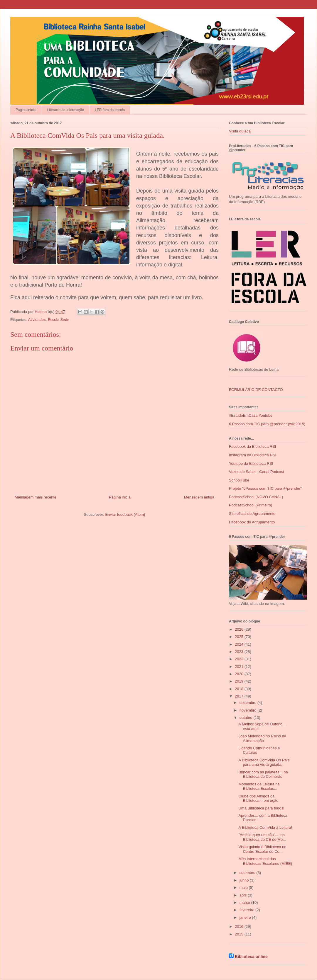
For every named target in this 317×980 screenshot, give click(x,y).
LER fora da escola (110, 110)
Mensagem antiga (199, 497)
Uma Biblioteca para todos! (261, 808)
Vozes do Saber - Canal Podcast (257, 472)
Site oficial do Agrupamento (252, 514)
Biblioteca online (251, 957)
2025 (240, 637)
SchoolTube (239, 480)
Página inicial (26, 110)
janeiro (246, 917)
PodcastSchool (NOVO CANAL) (256, 497)
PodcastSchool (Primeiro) (251, 505)
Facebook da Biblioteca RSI (252, 446)
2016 (240, 927)
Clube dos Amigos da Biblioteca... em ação (258, 798)
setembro (248, 873)
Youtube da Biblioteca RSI (251, 463)
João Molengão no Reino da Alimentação (262, 738)
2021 (240, 667)
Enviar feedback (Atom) (125, 514)
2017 (240, 696)
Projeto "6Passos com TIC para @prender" (265, 488)
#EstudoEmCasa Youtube (251, 415)
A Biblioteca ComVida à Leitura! (265, 827)
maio (244, 888)
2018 (240, 689)
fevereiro (247, 910)
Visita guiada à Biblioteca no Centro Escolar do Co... (262, 849)
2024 (240, 644)
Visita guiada (240, 131)
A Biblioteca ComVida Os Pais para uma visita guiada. (264, 762)
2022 (240, 659)
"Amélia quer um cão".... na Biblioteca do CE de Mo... (262, 837)
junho (245, 880)
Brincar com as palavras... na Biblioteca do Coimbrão (263, 774)
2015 (240, 934)
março (245, 902)
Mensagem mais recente (36, 497)
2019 (240, 681)
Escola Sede (59, 320)
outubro (247, 718)
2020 (240, 674)
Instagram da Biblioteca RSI (253, 455)
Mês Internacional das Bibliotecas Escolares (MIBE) (265, 861)
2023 (240, 652)
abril (244, 895)
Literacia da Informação (66, 110)
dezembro (248, 703)
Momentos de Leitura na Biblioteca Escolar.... (259, 786)
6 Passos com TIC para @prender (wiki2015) (267, 424)
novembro (248, 710)
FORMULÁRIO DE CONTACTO (256, 390)
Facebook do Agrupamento (252, 522)
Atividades (37, 320)
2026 (240, 629)
